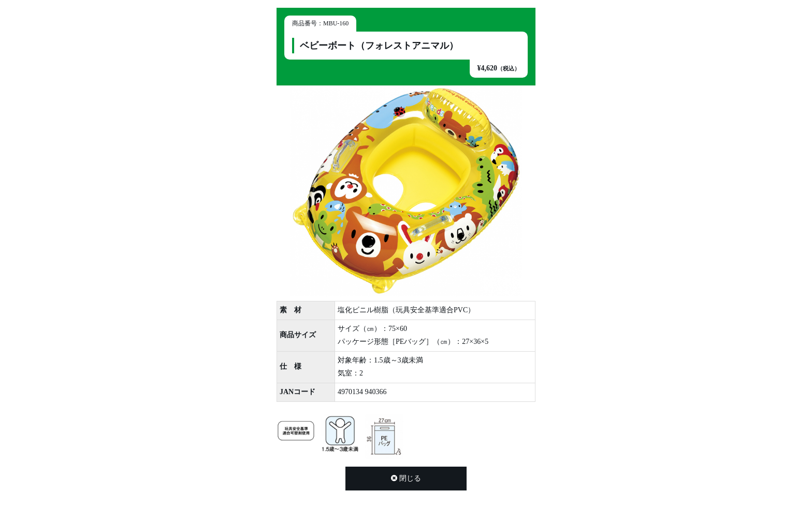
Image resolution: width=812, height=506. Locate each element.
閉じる (406, 478)
